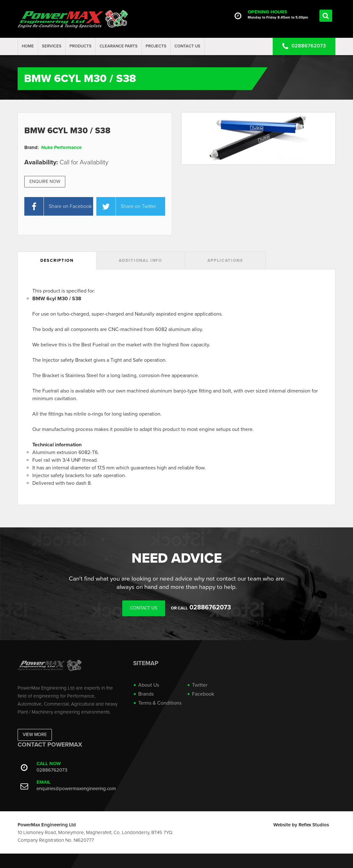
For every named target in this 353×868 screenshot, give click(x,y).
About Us (149, 685)
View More (35, 735)
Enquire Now (45, 182)
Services (52, 46)
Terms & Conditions (160, 703)
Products (80, 46)
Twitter (200, 685)
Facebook (203, 694)
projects (156, 46)
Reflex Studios (314, 825)
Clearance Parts (119, 46)
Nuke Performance (61, 147)
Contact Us (187, 46)
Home (28, 46)
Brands (146, 694)
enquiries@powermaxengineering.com (76, 789)
